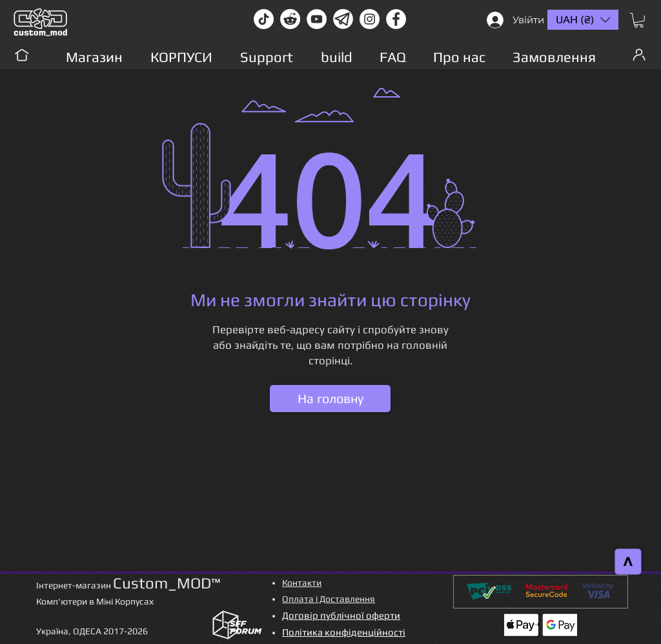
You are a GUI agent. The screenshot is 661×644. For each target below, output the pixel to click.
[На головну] (330, 399)
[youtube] (317, 19)
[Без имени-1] (343, 19)
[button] (639, 20)
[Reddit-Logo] (290, 19)
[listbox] (583, 20)
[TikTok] (264, 19)
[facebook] (396, 19)
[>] (628, 562)
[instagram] (370, 19)
